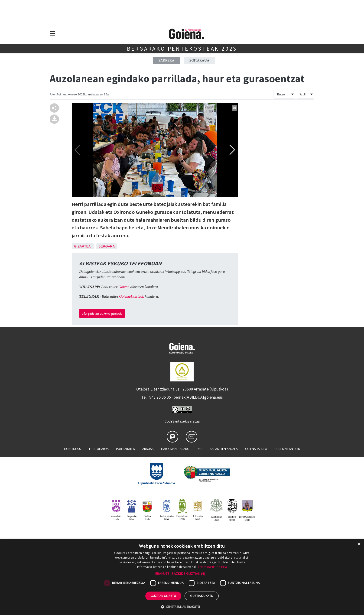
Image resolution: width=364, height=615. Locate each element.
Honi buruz (73, 449)
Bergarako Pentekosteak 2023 (182, 49)
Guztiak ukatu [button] (202, 596)
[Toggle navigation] (53, 34)
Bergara (107, 246)
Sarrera (166, 60)
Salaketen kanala (224, 449)
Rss (200, 449)
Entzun (282, 94)
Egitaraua (199, 60)
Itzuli (302, 94)
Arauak (148, 449)
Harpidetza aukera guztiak (102, 313)
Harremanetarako (175, 449)
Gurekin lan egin (287, 449)
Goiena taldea (256, 449)
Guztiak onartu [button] (163, 596)
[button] (182, 574)
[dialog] (182, 577)
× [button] (359, 544)
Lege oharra (99, 449)
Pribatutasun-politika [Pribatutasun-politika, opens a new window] (212, 567)
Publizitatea (125, 449)
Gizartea (82, 246)
